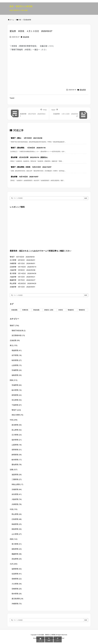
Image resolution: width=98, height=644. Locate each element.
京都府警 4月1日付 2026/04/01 (23, 287)
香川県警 (17, 544)
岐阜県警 (17, 460)
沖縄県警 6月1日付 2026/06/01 (23, 263)
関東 (14, 380)
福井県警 (17, 440)
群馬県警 (17, 395)
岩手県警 (17, 355)
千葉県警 (17, 405)
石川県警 (17, 435)
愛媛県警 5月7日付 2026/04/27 (23, 280)
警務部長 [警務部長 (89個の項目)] (82, 310)
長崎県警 (17, 579)
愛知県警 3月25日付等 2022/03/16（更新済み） (30, 157)
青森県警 (17, 350)
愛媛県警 (17, 554)
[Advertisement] (49, 69)
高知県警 (17, 559)
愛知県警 (28, 20)
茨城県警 (17, 385)
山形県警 (17, 365)
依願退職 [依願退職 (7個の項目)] (14, 310)
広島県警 (17, 519)
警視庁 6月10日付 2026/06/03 (22, 257)
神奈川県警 (17, 415)
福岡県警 (17, 569)
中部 (20, 20)
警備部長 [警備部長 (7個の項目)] (71, 310)
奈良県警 (17, 494)
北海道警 (15, 340)
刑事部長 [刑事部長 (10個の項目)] (25, 310)
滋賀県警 (17, 474)
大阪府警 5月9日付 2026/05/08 (23, 270)
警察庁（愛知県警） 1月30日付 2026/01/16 (28, 148)
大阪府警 (17, 499)
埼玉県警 (17, 400)
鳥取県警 (17, 529)
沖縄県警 (17, 604)
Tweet (12, 98)
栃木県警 (17, 390)
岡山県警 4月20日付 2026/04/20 (23, 283)
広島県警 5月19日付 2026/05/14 (23, 267)
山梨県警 (17, 445)
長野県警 (17, 450)
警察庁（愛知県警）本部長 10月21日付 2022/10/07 (31, 167)
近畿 (14, 469)
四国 (14, 539)
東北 (14, 345)
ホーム (12, 20)
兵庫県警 (17, 504)
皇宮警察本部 (18, 335)
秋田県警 (17, 360)
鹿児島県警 (17, 599)
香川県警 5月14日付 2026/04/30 (23, 273)
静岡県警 (17, 455)
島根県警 (17, 524)
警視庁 (16, 410)
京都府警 (17, 489)
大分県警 (17, 584)
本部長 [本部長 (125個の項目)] (61, 310)
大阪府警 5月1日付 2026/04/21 (23, 277)
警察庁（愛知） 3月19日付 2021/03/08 (27, 138)
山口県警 (17, 534)
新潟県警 (17, 425)
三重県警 (17, 479)
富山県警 (17, 430)
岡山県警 (17, 514)
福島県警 (17, 375)
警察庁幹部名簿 (19, 330)
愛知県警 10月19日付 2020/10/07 (25, 177)
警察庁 (14, 325)
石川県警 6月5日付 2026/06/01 (23, 260)
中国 (14, 509)
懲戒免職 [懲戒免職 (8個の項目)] (36, 310)
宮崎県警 (17, 589)
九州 (14, 564)
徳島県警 (17, 549)
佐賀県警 (17, 574)
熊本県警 (17, 594)
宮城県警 (17, 370)
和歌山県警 (17, 484)
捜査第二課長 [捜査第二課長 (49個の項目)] (49, 310)
